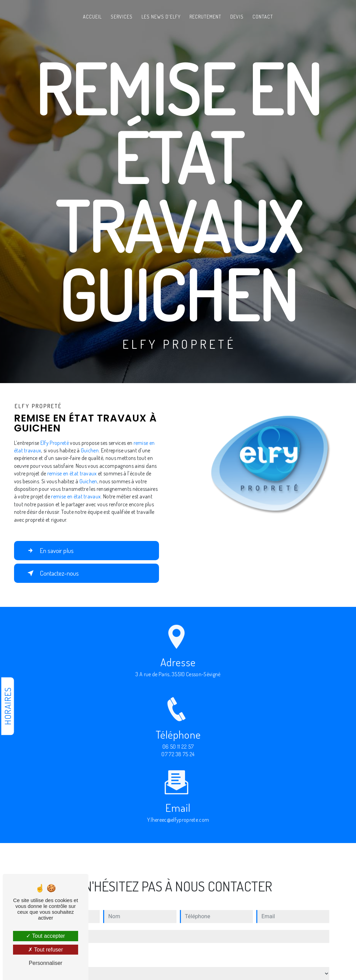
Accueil (92, 17)
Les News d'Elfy (161, 17)
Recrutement (205, 17)
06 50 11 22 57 (178, 753)
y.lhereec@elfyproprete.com (178, 814)
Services (122, 17)
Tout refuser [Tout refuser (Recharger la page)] (46, 950)
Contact (263, 17)
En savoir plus (49, 551)
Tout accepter (45, 936)
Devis (237, 17)
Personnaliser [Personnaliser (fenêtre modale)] (46, 963)
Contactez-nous (52, 573)
